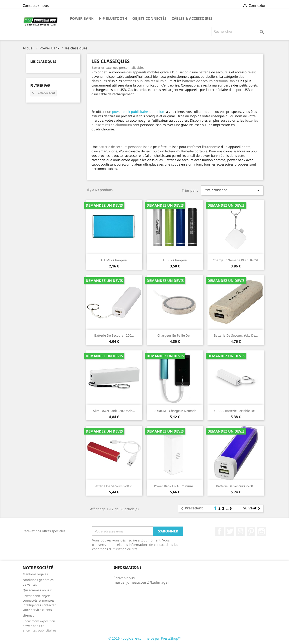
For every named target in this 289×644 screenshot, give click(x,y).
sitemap (29, 615)
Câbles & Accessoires (192, 18)
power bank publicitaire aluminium (139, 112)
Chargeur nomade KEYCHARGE (236, 260)
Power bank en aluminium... (175, 486)
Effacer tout (43, 93)
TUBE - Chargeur (175, 260)
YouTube (240, 531)
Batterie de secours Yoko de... (236, 335)
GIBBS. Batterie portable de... (236, 411)
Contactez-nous (36, 5)
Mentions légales (35, 574)
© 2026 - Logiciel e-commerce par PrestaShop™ (144, 638)
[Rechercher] (239, 31)
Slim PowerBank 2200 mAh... (114, 411)
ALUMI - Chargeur (114, 260)
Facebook (219, 531)
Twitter (230, 531)
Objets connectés (149, 18)
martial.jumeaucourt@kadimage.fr (142, 582)
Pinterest (251, 531)
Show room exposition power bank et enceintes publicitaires (39, 626)
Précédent (191, 509)
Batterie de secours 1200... (114, 335)
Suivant (253, 509)
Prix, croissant (232, 190)
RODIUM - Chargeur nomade (175, 411)
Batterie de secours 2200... (236, 486)
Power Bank (82, 18)
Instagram (262, 531)
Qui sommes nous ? (37, 590)
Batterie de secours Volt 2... (114, 486)
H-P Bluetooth (113, 18)
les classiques (43, 61)
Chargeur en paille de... (175, 335)
